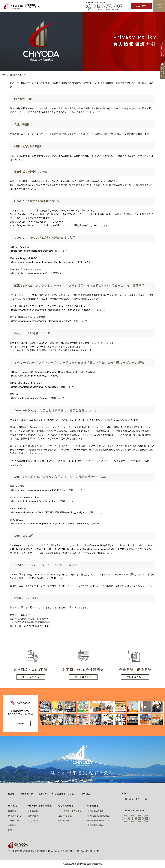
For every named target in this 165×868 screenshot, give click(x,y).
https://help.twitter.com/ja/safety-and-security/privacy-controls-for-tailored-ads (50, 523)
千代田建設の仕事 (95, 811)
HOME (11, 794)
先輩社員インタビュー (65, 794)
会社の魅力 (33, 811)
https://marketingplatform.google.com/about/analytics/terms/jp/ (43, 262)
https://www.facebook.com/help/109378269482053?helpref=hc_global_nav (49, 512)
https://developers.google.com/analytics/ (32, 251)
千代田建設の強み (95, 825)
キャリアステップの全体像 (70, 811)
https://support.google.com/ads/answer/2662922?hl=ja (39, 490)
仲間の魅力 (33, 821)
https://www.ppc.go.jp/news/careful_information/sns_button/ (41, 321)
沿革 (10, 830)
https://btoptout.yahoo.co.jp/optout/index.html (34, 501)
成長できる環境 (65, 816)
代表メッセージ (15, 816)
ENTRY (141, 6)
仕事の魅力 (33, 816)
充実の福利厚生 (65, 821)
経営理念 (12, 811)
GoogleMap (54, 851)
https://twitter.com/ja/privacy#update (30, 398)
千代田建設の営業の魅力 (98, 816)
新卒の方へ (87, 794)
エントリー (44, 794)
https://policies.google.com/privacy (29, 273)
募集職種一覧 (27, 794)
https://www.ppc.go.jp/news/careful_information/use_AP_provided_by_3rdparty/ (51, 310)
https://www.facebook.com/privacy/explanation (35, 387)
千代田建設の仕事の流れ (98, 821)
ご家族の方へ (14, 821)
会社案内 (12, 825)
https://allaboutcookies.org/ (48, 574)
